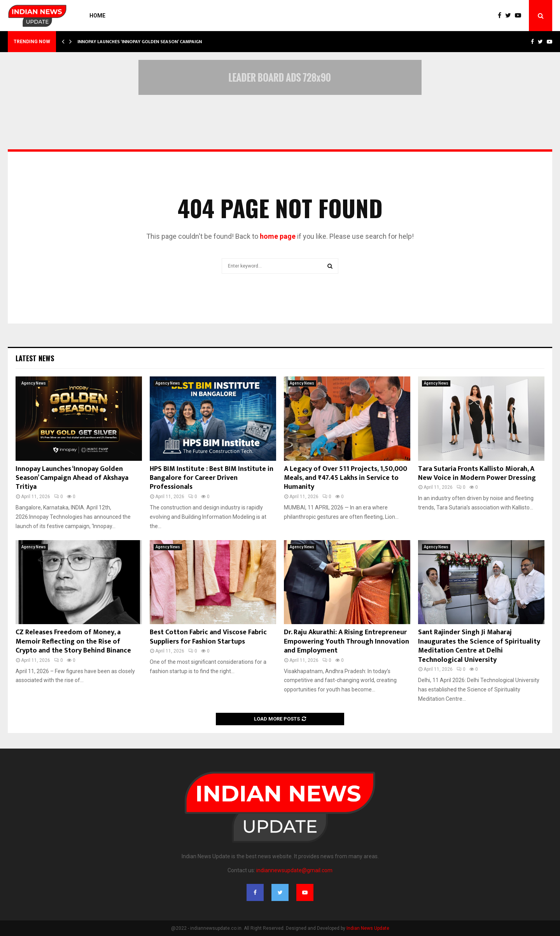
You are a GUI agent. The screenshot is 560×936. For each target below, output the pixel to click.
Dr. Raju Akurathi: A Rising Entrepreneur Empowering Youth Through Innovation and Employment (346, 641)
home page (278, 236)
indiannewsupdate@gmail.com (294, 870)
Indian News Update (368, 928)
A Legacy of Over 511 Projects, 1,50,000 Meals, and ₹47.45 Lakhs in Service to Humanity (346, 478)
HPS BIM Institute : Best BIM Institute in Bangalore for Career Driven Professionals (212, 478)
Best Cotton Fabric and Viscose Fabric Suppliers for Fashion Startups (208, 637)
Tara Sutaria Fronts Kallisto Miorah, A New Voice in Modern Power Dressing (477, 473)
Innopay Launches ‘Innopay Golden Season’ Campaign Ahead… (150, 42)
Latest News (35, 358)
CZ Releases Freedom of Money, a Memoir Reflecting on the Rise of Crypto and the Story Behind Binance (73, 641)
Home (97, 16)
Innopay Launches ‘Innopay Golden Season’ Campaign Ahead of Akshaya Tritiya (72, 478)
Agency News (34, 383)
